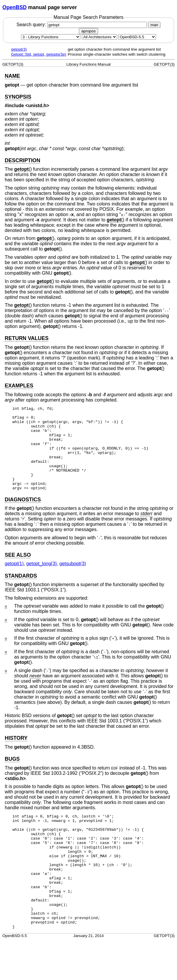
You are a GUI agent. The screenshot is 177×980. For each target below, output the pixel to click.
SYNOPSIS (18, 97)
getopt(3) (19, 49)
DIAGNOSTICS (23, 516)
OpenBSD (14, 7)
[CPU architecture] (99, 37)
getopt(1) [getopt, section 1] (14, 580)
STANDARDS (21, 593)
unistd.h (37, 106)
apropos (88, 31)
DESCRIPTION (22, 160)
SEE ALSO (18, 572)
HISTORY (16, 755)
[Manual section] (51, 37)
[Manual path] (137, 37)
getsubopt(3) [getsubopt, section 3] (73, 580)
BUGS (12, 776)
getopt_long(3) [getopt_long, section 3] (42, 580)
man (154, 25)
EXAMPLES (19, 386)
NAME (12, 76)
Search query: (82, 25)
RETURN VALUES (27, 338)
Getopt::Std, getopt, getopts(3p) (39, 54)
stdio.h (15, 795)
